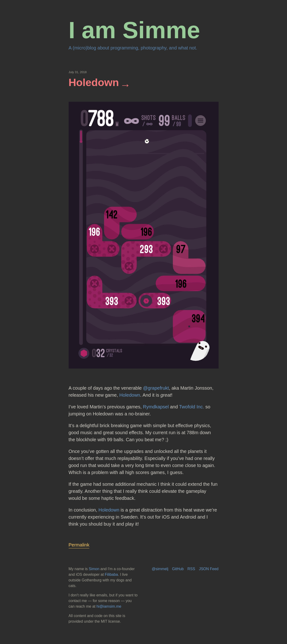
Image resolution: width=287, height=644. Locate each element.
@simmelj (160, 569)
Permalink (79, 545)
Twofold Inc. (192, 407)
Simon (94, 569)
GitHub (178, 569)
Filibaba (111, 574)
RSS (191, 569)
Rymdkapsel (156, 407)
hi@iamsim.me (109, 606)
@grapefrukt (156, 388)
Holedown (94, 82)
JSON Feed (209, 569)
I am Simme (134, 30)
